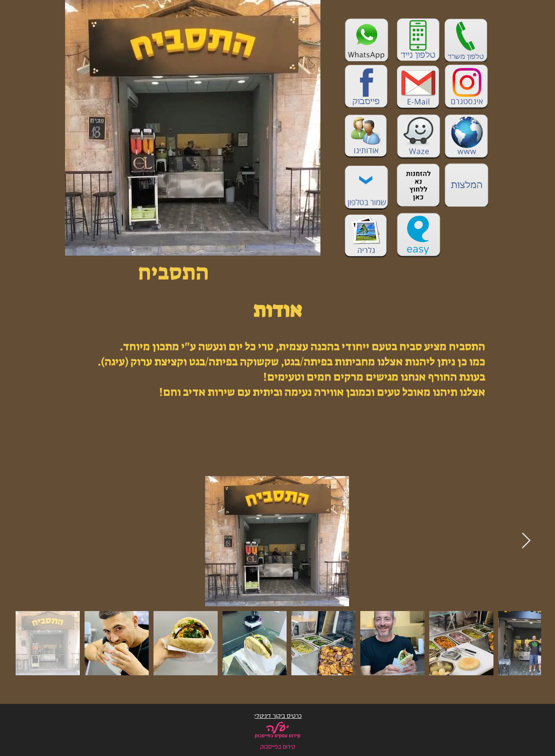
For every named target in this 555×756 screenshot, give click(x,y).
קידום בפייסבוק (278, 747)
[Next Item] (526, 541)
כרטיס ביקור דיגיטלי (278, 716)
